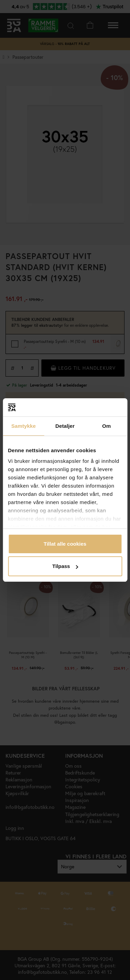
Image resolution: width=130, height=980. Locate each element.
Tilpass (65, 566)
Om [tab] (106, 426)
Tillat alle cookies (65, 544)
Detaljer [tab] (65, 426)
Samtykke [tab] (24, 426)
